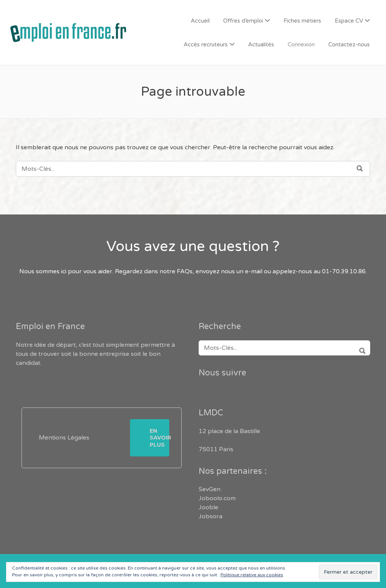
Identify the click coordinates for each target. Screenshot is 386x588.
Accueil (200, 21)
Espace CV (349, 21)
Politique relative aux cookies (252, 575)
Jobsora (211, 516)
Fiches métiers (302, 21)
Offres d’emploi (243, 21)
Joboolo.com (217, 498)
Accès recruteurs (206, 44)
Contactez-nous (349, 44)
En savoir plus (159, 438)
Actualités (261, 44)
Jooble (208, 507)
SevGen (210, 489)
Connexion (301, 44)
